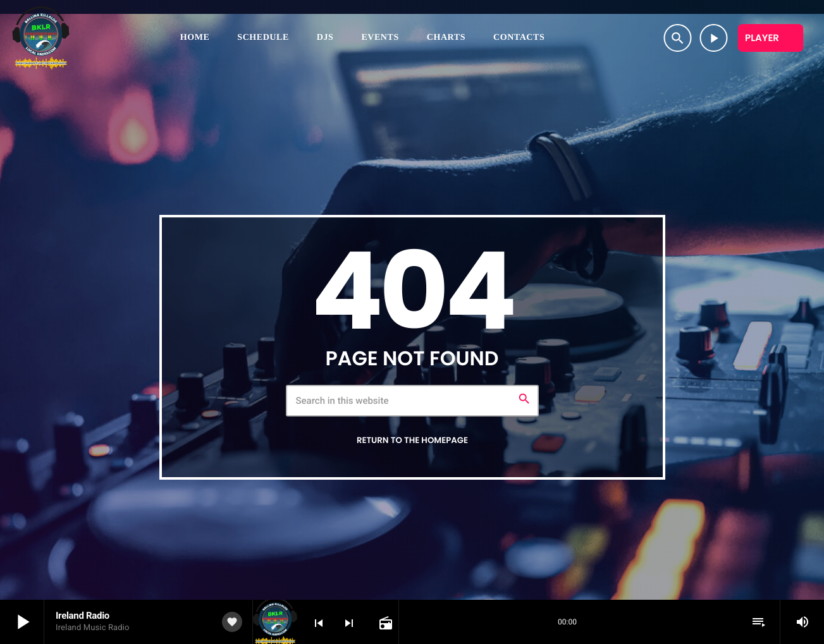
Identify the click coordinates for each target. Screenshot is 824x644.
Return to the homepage (412, 440)
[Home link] (41, 38)
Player (762, 38)
